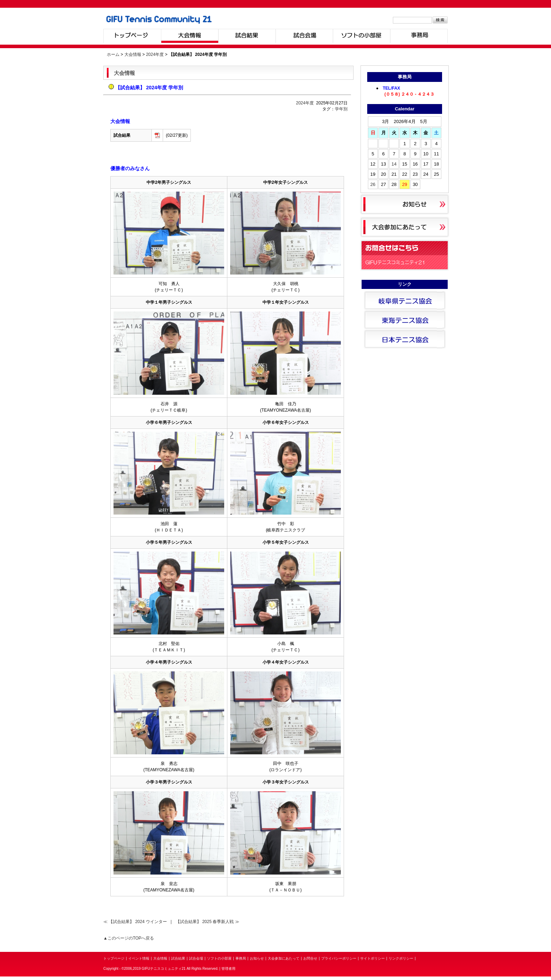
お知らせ (257, 958)
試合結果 (247, 36)
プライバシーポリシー (339, 958)
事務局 (419, 36)
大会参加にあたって (284, 958)
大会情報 (190, 36)
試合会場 (304, 36)
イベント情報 (139, 958)
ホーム (113, 54)
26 (373, 184)
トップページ (132, 36)
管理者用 (228, 969)
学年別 (341, 109)
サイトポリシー (372, 958)
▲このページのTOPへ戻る (129, 938)
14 (394, 164)
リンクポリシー (401, 958)
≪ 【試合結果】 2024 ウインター (136, 922)
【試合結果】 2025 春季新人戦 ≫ (208, 922)
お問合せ (310, 958)
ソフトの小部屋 (361, 36)
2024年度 (155, 54)
